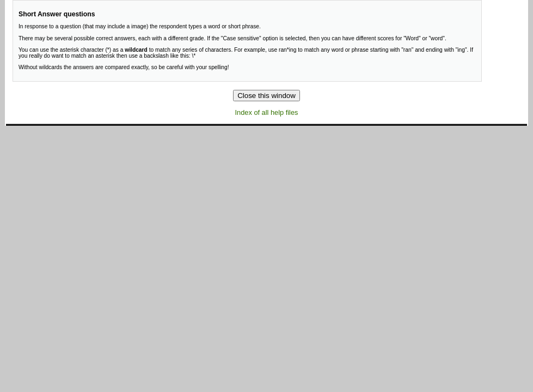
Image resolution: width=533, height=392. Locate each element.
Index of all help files (267, 112)
